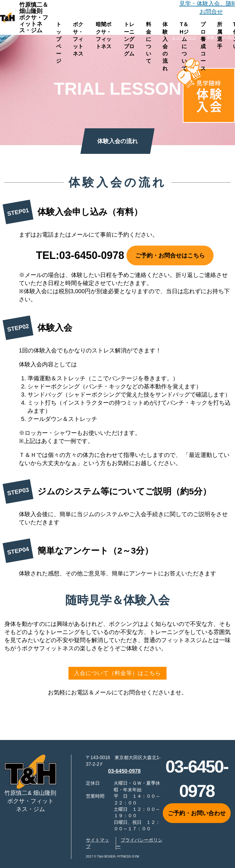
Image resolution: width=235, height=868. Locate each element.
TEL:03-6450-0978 (80, 255)
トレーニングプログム (129, 39)
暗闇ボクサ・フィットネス (104, 35)
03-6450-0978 (124, 772)
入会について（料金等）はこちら (118, 674)
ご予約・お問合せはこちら (170, 255)
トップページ (59, 43)
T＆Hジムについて (184, 46)
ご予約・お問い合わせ (197, 814)
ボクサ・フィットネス (78, 39)
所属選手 (220, 35)
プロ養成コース (203, 46)
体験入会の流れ (165, 46)
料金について (149, 43)
